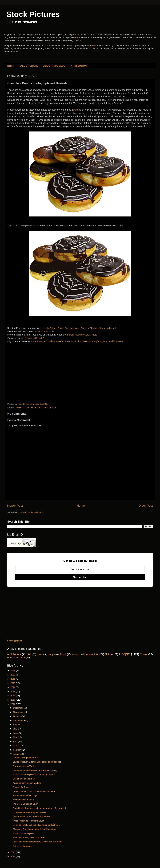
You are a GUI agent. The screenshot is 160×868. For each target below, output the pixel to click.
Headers (76, 655)
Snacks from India (45, 332)
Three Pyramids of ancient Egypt (28, 821)
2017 (13, 683)
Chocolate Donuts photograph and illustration (100, 341)
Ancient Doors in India (23, 800)
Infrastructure (91, 654)
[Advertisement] (31, 370)
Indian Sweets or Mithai (61, 341)
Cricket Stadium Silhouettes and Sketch (32, 816)
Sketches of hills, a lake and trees (29, 838)
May (15, 737)
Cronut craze (38, 341)
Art (29, 654)
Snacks (52, 407)
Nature (109, 654)
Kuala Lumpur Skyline (23, 833)
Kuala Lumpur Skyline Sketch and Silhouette (34, 774)
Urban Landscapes (16, 658)
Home (10, 66)
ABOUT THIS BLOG (54, 66)
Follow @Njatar (15, 641)
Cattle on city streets (22, 846)
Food (27, 407)
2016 (13, 687)
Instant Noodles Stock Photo (82, 335)
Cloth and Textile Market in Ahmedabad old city (35, 770)
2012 (13, 704)
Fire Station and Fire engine (26, 796)
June (16, 733)
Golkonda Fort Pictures (24, 779)
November (18, 712)
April (16, 741)
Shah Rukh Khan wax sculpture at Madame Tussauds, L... (40, 808)
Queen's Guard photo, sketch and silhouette (34, 791)
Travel (144, 654)
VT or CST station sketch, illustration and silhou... (36, 825)
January (17, 754)
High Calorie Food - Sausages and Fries (65, 328)
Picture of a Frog (21, 787)
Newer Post (15, 506)
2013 (13, 700)
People (124, 654)
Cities (40, 654)
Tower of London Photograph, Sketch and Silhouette (38, 842)
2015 (13, 692)
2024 (13, 670)
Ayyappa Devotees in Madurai (27, 783)
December (18, 708)
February (18, 750)
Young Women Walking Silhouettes (29, 812)
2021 (13, 675)
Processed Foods (34, 338)
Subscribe (80, 577)
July (15, 729)
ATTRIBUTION (79, 66)
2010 (13, 857)
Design (51, 654)
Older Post (146, 506)
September (19, 720)
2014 (13, 696)
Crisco (78, 110)
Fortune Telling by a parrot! (25, 758)
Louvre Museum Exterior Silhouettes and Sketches (37, 762)
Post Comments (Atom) (32, 512)
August (17, 725)
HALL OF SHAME (28, 66)
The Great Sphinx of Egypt (25, 804)
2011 (13, 852)
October (17, 716)
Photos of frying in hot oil (103, 328)
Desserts (19, 407)
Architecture (14, 654)
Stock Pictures (33, 14)
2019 (13, 679)
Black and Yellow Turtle (24, 766)
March (16, 746)
